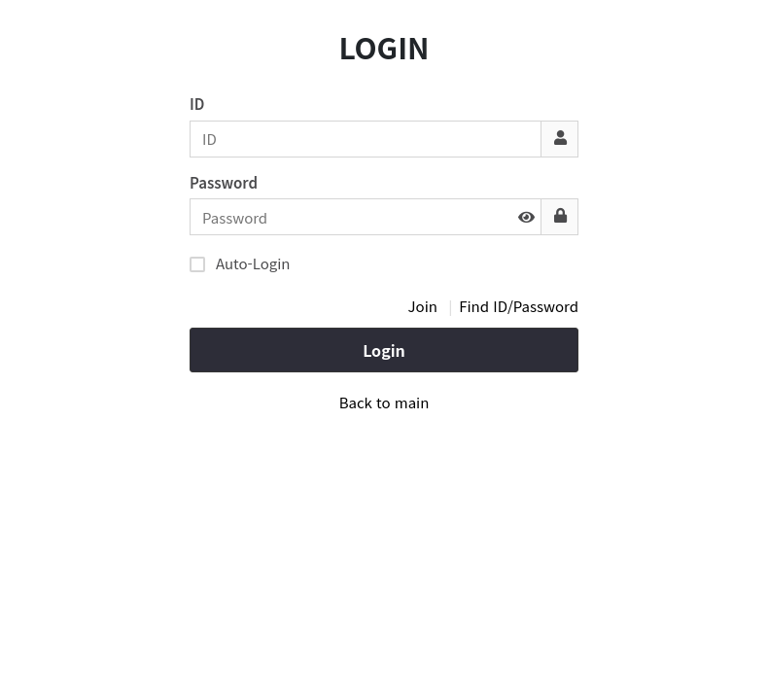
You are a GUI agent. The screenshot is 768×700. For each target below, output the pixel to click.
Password (224, 182)
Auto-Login (240, 262)
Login (384, 350)
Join (423, 306)
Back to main (384, 402)
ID (197, 104)
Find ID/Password (519, 306)
